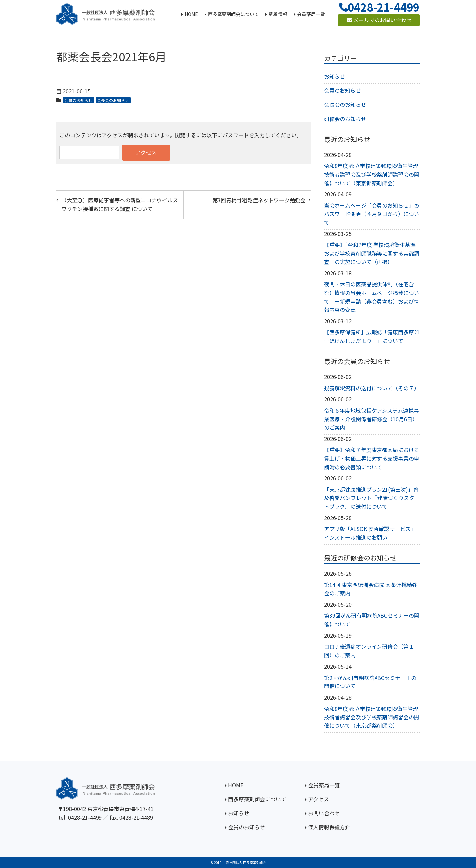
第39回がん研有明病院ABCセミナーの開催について (372, 620)
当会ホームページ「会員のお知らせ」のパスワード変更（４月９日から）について (372, 214)
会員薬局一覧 (324, 785)
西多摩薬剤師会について (257, 799)
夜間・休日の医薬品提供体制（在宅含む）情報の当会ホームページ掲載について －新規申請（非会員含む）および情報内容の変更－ (372, 297)
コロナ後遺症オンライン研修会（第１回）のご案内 (369, 651)
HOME (236, 785)
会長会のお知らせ (113, 100)
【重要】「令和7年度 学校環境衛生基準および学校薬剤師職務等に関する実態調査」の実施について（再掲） (372, 253)
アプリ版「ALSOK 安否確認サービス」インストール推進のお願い (370, 533)
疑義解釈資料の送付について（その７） (372, 388)
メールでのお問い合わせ (379, 20)
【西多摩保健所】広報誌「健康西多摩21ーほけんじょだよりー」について (372, 336)
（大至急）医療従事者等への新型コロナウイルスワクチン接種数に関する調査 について (120, 204)
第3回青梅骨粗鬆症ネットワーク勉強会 (259, 200)
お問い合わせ (324, 813)
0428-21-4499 (85, 817)
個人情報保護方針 (329, 827)
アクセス (318, 799)
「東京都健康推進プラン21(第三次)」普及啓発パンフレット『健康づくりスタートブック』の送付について (372, 498)
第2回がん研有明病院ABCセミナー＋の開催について (370, 682)
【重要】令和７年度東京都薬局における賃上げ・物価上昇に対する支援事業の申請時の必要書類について (372, 458)
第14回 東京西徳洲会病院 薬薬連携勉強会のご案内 (371, 589)
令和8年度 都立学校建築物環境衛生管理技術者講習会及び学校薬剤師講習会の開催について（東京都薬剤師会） (372, 174)
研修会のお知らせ (345, 119)
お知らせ (335, 76)
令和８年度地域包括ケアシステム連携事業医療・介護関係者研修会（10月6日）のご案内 (371, 419)
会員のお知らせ (78, 100)
